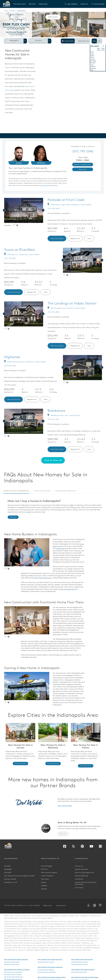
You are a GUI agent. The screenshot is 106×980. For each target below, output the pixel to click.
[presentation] (1, 25)
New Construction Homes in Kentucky (50, 959)
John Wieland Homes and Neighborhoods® (19, 876)
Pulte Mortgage (46, 866)
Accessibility (79, 879)
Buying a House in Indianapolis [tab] (16, 491)
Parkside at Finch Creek (66, 200)
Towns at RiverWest (20, 250)
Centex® (7, 866)
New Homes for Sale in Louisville (46, 962)
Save (89, 238)
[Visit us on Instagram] (100, 847)
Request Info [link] (83, 169)
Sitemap (44, 889)
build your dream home (68, 589)
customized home (62, 548)
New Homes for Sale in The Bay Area (13, 972)
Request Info (75, 238)
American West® (10, 879)
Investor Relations (47, 876)
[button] (20, 4)
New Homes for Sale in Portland (79, 972)
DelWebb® (8, 869)
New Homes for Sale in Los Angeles (13, 974)
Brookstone (56, 411)
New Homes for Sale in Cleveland (80, 962)
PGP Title (44, 869)
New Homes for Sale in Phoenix (12, 962)
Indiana (13, 11)
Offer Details (53, 17)
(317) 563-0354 (54, 208)
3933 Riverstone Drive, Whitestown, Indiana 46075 (25, 362)
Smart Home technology (43, 578)
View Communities (65, 806)
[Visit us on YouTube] (91, 847)
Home (6, 11)
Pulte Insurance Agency (49, 873)
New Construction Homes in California (17, 970)
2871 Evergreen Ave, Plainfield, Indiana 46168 (66, 308)
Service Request (98, 4)
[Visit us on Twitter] (73, 847)
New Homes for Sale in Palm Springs (13, 979)
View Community (57, 238)
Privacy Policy (61, 906)
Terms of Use (47, 906)
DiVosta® (8, 873)
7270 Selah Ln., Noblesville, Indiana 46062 (22, 254)
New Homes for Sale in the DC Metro (47, 972)
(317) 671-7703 (53, 419)
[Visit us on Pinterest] (82, 847)
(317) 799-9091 (10, 258)
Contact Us (84, 4)
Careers (44, 882)
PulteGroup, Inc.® (10, 882)
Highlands (12, 357)
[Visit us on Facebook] (65, 847)
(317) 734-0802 (53, 312)
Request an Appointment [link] (83, 165)
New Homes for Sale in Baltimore (46, 970)
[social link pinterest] (17, 225)
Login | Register (71, 4)
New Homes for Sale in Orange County (14, 977)
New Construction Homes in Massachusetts (52, 977)
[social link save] (14, 225)
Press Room (45, 879)
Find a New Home (20, 763)
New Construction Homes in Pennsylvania (85, 977)
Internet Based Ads (82, 876)
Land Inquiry (79, 888)
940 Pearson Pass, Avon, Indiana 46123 (64, 415)
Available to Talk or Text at (83, 146)
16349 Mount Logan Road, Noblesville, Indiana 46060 (69, 205)
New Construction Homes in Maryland (50, 967)
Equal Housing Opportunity (84, 873)
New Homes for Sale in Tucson (12, 964)
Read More (13, 517)
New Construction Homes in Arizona (16, 959)
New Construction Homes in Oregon (83, 970)
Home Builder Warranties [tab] (65, 491)
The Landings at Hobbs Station (72, 303)
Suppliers (44, 886)
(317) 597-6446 (10, 366)
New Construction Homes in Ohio (82, 959)
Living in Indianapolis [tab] (42, 491)
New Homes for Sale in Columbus (80, 964)
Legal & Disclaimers (82, 869)
